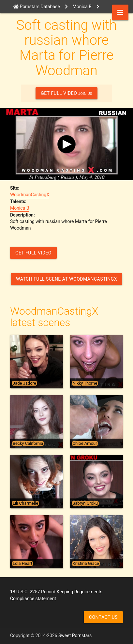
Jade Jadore (24, 383)
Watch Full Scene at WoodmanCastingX (66, 279)
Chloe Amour (85, 444)
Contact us (103, 617)
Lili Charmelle (25, 503)
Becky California (28, 444)
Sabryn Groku (85, 503)
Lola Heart (22, 564)
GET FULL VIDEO (66, 93)
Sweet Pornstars (75, 635)
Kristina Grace (86, 564)
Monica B (20, 208)
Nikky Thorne (85, 383)
